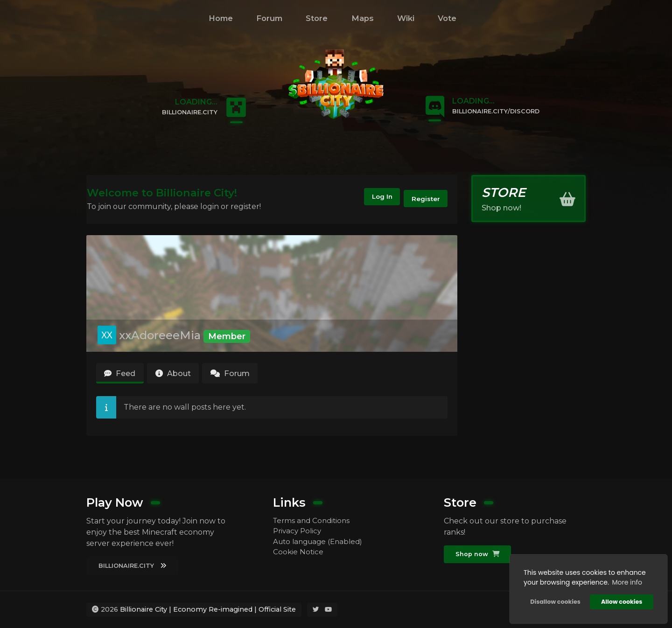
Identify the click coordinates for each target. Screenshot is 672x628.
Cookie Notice (299, 553)
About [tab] (181, 375)
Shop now (479, 554)
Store (317, 18)
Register (424, 199)
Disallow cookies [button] (554, 600)
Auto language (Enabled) (321, 542)
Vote (447, 18)
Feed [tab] (122, 375)
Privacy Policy (299, 531)
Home (221, 18)
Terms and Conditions (313, 520)
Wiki (406, 18)
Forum (269, 18)
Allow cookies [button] (620, 600)
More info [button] (626, 581)
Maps (363, 18)
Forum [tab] (245, 375)
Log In (373, 199)
